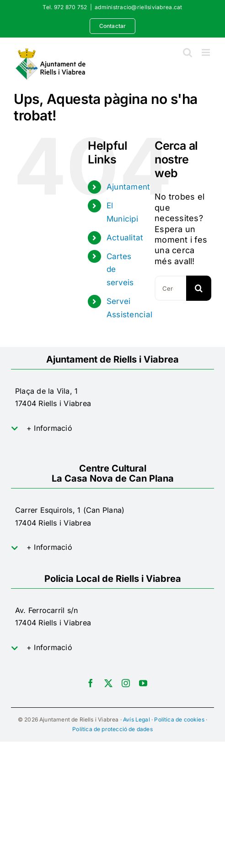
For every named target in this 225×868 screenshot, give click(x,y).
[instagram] (126, 683)
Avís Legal (137, 719)
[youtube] (143, 683)
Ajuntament (129, 187)
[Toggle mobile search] (187, 52)
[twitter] (108, 683)
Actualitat (125, 238)
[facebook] (91, 683)
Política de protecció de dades (112, 729)
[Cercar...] (170, 288)
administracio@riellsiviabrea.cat (139, 7)
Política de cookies (179, 719)
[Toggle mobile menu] (206, 52)
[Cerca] (199, 288)
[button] (112, 429)
